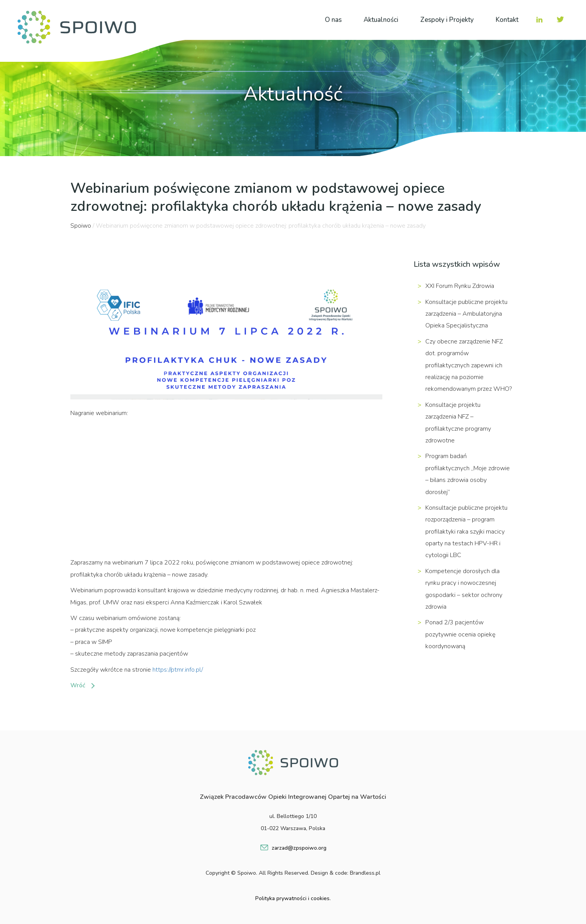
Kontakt (507, 20)
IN (539, 19)
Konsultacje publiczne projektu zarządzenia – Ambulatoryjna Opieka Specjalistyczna (466, 314)
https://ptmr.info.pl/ (178, 670)
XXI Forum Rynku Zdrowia (460, 286)
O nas (333, 20)
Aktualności (381, 20)
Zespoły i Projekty (447, 20)
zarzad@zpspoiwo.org (299, 848)
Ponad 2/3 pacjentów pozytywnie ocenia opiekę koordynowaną (460, 634)
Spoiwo (81, 226)
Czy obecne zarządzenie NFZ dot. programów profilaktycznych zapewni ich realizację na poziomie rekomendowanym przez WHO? (469, 365)
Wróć (78, 685)
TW (560, 19)
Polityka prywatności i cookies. (293, 898)
